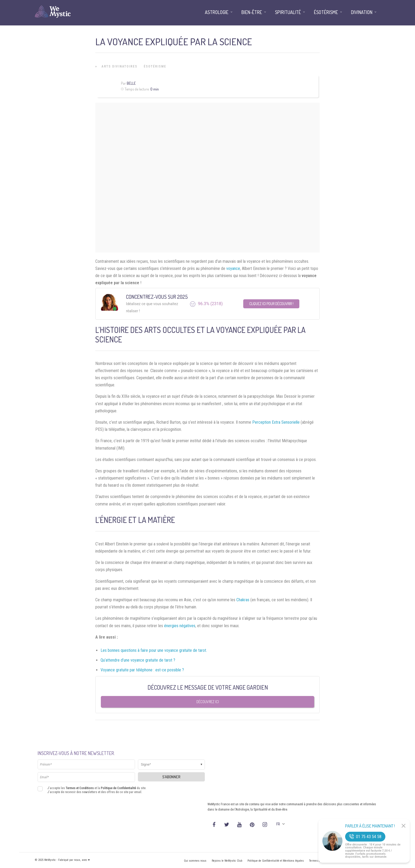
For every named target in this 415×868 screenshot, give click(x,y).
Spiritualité (288, 12)
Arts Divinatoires (119, 66)
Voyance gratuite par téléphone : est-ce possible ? (142, 670)
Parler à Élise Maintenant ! (370, 826)
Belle (131, 83)
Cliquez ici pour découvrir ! (271, 304)
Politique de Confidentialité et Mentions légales (276, 861)
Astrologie (217, 12)
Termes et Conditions (80, 788)
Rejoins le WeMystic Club (227, 861)
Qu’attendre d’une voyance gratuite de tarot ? (138, 660)
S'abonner (171, 777)
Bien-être (252, 12)
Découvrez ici (208, 702)
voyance (233, 268)
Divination (362, 12)
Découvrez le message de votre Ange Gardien (208, 687)
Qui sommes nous (195, 861)
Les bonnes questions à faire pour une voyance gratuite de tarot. (154, 650)
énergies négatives (180, 626)
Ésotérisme (155, 66)
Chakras (243, 600)
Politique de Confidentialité (118, 788)
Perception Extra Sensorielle (276, 422)
